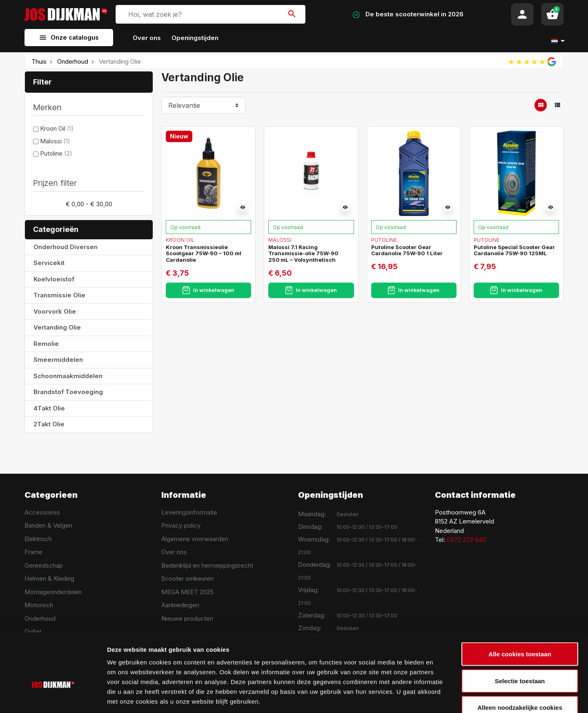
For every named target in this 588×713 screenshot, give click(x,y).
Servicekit (49, 263)
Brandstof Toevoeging (68, 392)
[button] (552, 14)
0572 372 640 (466, 540)
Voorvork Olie (55, 311)
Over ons (174, 552)
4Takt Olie (49, 408)
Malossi (55, 141)
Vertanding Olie (57, 327)
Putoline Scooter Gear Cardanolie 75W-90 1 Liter (407, 250)
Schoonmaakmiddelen (68, 376)
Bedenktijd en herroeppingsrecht (207, 565)
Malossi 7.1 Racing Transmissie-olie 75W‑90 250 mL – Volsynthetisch (303, 253)
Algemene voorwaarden (195, 539)
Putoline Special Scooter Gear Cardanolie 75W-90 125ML (514, 250)
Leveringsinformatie (189, 512)
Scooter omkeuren (187, 578)
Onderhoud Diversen (66, 247)
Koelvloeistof (54, 279)
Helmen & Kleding (49, 578)
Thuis (39, 61)
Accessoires (42, 512)
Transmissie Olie (59, 295)
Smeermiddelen (58, 360)
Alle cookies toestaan (520, 606)
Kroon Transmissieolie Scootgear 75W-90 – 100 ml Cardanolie (204, 253)
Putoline (56, 153)
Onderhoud (73, 61)
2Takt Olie (49, 424)
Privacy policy (181, 525)
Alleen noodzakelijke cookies (520, 659)
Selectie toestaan (520, 633)
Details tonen (441, 697)
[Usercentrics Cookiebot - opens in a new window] (53, 697)
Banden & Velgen (48, 525)
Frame (33, 552)
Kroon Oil (57, 128)
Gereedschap (44, 565)
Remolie (46, 344)
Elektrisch (38, 539)
